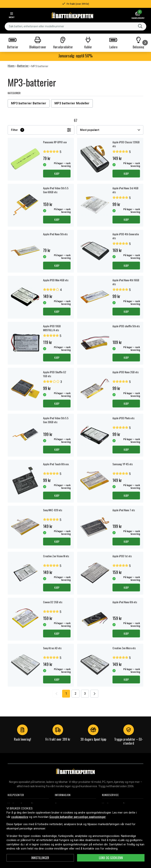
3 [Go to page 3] (85, 694)
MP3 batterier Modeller (72, 103)
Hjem (11, 66)
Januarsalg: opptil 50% (75, 56)
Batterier (23, 66)
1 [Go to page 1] (66, 694)
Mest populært (110, 130)
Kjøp (57, 173)
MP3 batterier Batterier (29, 103)
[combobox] (75, 26)
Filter (41, 130)
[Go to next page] (94, 694)
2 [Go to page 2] (76, 694)
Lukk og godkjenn (111, 858)
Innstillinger (40, 858)
